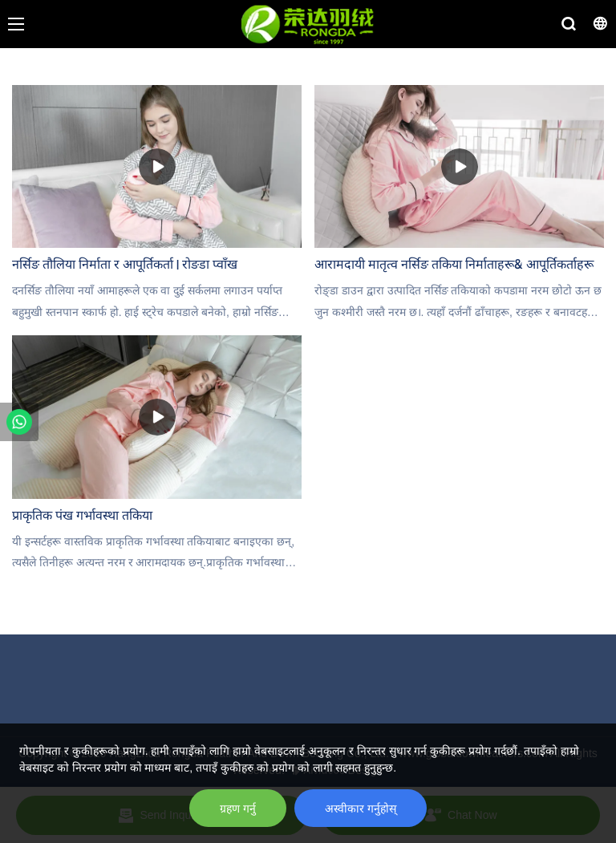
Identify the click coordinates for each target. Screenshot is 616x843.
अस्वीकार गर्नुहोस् (361, 809)
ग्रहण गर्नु (238, 809)
